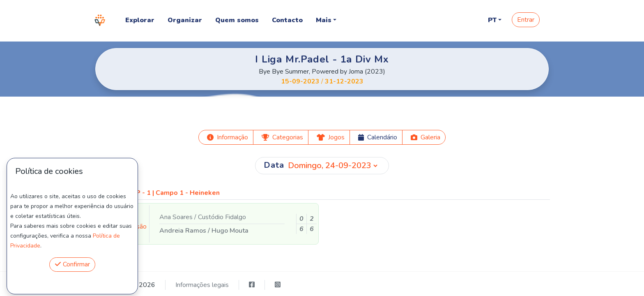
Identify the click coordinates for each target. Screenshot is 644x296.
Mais (324, 20)
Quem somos (237, 20)
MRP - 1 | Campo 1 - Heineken (173, 193)
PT (492, 20)
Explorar (140, 20)
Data (274, 165)
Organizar (185, 20)
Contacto (287, 20)
